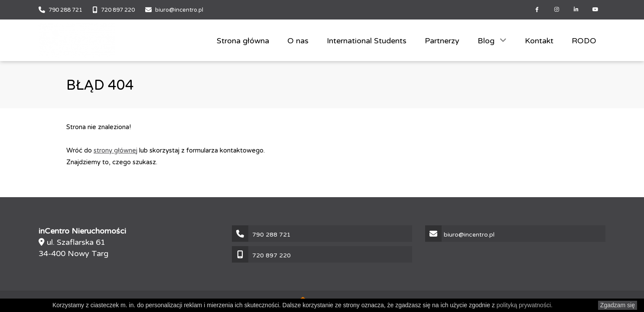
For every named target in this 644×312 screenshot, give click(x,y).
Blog (487, 41)
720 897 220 (118, 10)
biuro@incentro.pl (179, 10)
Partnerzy (442, 41)
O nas (298, 41)
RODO (584, 41)
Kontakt (539, 41)
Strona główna (243, 41)
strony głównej (115, 150)
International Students (367, 41)
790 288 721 (65, 10)
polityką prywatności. (525, 305)
